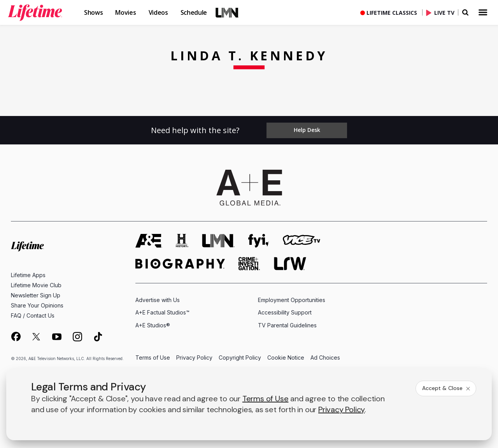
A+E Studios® (153, 325)
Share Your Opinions (37, 305)
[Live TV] (442, 12)
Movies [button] (125, 12)
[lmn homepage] (218, 240)
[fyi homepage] (259, 240)
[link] (35, 12)
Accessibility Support (285, 312)
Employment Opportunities (292, 300)
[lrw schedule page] (290, 263)
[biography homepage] (180, 263)
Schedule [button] (194, 12)
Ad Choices (325, 358)
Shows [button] (93, 12)
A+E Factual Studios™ (162, 312)
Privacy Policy (194, 358)
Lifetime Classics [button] (392, 13)
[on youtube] (57, 336)
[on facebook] (16, 336)
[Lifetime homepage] (27, 246)
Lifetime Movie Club (36, 285)
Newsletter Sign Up (36, 295)
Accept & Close (447, 388)
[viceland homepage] (302, 240)
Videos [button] (158, 12)
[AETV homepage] (149, 240)
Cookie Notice (286, 358)
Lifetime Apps (28, 275)
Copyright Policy (240, 358)
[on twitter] (36, 336)
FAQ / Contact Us (33, 315)
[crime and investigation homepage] (249, 263)
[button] (41, 12)
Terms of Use (153, 358)
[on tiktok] (98, 336)
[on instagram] (77, 336)
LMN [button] (227, 12)
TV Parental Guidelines (287, 325)
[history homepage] (182, 240)
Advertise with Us (158, 300)
